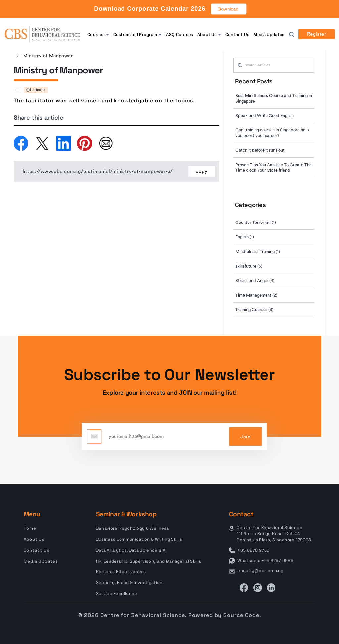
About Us (207, 35)
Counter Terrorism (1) (256, 223)
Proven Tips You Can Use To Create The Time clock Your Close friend (273, 168)
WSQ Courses (179, 35)
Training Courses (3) (254, 310)
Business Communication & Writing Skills (139, 539)
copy (202, 171)
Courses (96, 35)
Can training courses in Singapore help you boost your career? (272, 133)
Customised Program (135, 35)
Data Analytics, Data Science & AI (131, 550)
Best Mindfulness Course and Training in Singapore (274, 99)
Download (229, 9)
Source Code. (242, 615)
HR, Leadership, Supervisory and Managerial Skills (149, 561)
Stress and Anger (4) (255, 281)
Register (316, 35)
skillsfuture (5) (249, 266)
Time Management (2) (256, 295)
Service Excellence (117, 594)
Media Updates (269, 35)
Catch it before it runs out (260, 150)
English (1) (245, 237)
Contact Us (237, 35)
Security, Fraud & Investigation (129, 583)
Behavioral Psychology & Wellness (132, 528)
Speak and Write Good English (265, 116)
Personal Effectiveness (121, 572)
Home (30, 528)
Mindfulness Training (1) (258, 252)
